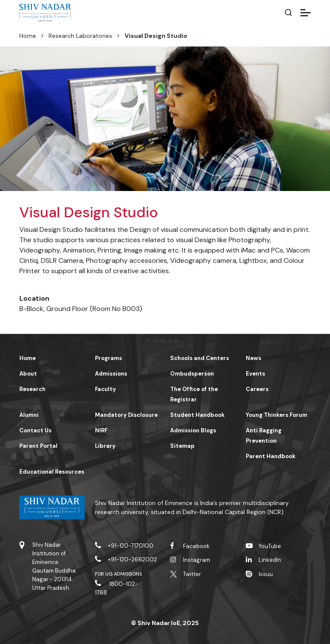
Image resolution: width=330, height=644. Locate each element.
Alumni (29, 415)
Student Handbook (197, 415)
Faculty (105, 389)
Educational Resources (52, 472)
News (254, 358)
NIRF (101, 430)
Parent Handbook (271, 456)
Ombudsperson (192, 374)
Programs (108, 358)
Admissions (111, 374)
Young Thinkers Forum (277, 415)
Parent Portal (38, 446)
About (28, 374)
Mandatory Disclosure (126, 415)
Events (255, 374)
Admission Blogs (193, 430)
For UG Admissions (119, 574)
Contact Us (35, 430)
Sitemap (182, 446)
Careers (257, 389)
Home (28, 36)
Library (105, 446)
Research (32, 389)
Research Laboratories (80, 36)
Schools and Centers (200, 358)
